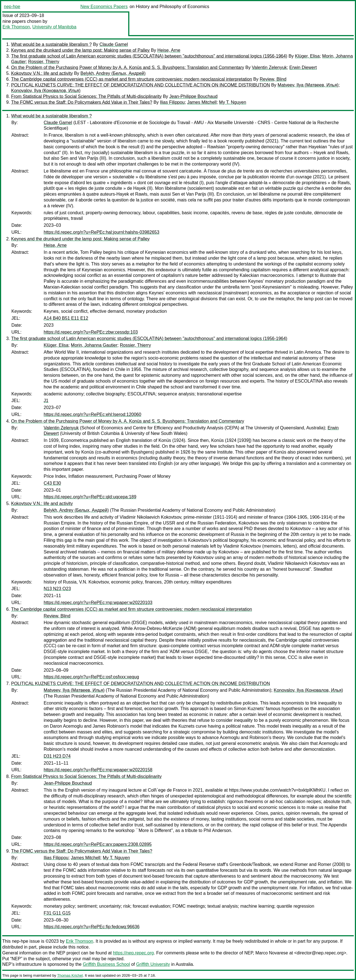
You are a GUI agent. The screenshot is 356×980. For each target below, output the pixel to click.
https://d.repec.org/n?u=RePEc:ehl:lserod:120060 (92, 414)
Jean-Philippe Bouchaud (193, 96)
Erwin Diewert (303, 67)
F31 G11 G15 (57, 913)
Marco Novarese (272, 953)
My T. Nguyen (233, 102)
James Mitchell (202, 102)
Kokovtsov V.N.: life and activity (42, 73)
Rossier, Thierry (44, 62)
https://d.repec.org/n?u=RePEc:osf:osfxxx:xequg (91, 677)
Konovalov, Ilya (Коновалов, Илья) (46, 91)
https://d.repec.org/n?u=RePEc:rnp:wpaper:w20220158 (98, 770)
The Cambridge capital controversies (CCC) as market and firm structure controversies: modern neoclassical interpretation (132, 79)
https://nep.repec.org (133, 953)
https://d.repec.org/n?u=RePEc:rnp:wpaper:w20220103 (98, 603)
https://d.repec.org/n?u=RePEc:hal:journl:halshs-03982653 (102, 232)
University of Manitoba (54, 27)
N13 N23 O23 (57, 589)
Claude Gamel (114, 44)
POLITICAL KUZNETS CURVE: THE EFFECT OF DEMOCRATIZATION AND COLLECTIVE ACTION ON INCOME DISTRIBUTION (140, 85)
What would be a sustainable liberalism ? (51, 44)
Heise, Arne (169, 50)
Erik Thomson (16, 27)
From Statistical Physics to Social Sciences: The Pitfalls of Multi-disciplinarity (86, 96)
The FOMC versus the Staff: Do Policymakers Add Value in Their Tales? (82, 102)
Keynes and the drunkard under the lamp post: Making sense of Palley (80, 50)
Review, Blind (273, 79)
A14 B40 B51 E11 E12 (66, 318)
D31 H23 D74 (57, 756)
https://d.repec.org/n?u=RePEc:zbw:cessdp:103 (91, 332)
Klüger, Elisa (307, 56)
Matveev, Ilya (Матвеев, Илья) (308, 85)
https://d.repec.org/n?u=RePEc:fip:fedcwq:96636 (92, 927)
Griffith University (153, 964)
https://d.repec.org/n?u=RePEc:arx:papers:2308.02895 (98, 844)
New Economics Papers (104, 7)
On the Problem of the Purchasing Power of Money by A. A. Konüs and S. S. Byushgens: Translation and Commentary (128, 67)
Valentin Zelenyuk (269, 67)
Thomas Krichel (70, 975)
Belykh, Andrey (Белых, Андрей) (113, 73)
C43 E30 (52, 483)
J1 (46, 401)
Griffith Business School (107, 964)
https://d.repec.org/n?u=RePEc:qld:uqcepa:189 (90, 497)
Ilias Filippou (172, 102)
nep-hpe (12, 7)
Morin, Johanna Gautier (94, 345)
